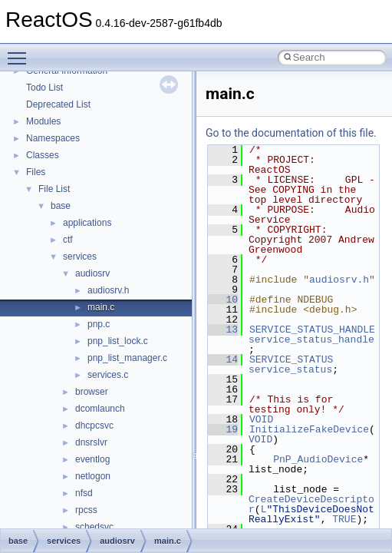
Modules (43, 121)
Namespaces (53, 138)
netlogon (93, 476)
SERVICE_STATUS (291, 359)
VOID (261, 419)
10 (223, 300)
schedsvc (94, 527)
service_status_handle (311, 339)
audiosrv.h (108, 290)
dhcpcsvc (94, 426)
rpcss (86, 510)
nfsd (84, 493)
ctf (68, 240)
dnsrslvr (91, 442)
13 (223, 329)
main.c (101, 307)
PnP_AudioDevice (318, 459)
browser (92, 392)
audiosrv (92, 273)
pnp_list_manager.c (127, 358)
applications (87, 223)
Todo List (44, 88)
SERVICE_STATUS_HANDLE (312, 329)
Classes (43, 155)
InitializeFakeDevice (309, 429)
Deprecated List (58, 104)
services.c (108, 375)
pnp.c (99, 324)
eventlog (92, 459)
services (80, 257)
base (61, 206)
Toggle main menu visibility (21, 51)
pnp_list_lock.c (118, 341)
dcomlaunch (100, 409)
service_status (290, 369)
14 (223, 359)
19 (223, 429)
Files (36, 172)
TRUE (344, 519)
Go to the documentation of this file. (291, 133)
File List (54, 189)
